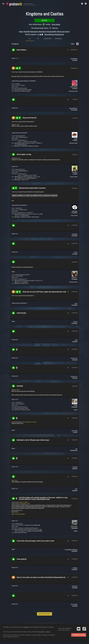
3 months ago (74, 50)
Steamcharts (34, 32)
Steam (21, 32)
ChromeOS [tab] (58, 39)
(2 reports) (75, 342)
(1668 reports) (74, 451)
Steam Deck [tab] (48, 39)
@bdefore (27, 627)
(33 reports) (74, 551)
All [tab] (30, 39)
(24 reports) (74, 407)
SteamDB (27, 32)
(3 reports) (75, 88)
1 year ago (75, 99)
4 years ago (75, 418)
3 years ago (75, 331)
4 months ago (74, 68)
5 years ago (75, 577)
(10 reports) (74, 570)
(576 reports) (74, 110)
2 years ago (75, 154)
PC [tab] (38, 39)
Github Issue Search (63, 32)
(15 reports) (74, 213)
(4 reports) (75, 491)
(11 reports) (74, 305)
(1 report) (75, 140)
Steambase (42, 32)
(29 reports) (74, 528)
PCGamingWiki (51, 32)
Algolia (48, 632)
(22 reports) (74, 324)
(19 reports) (74, 279)
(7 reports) (75, 254)
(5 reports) (75, 60)
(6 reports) (75, 469)
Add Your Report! (44, 614)
